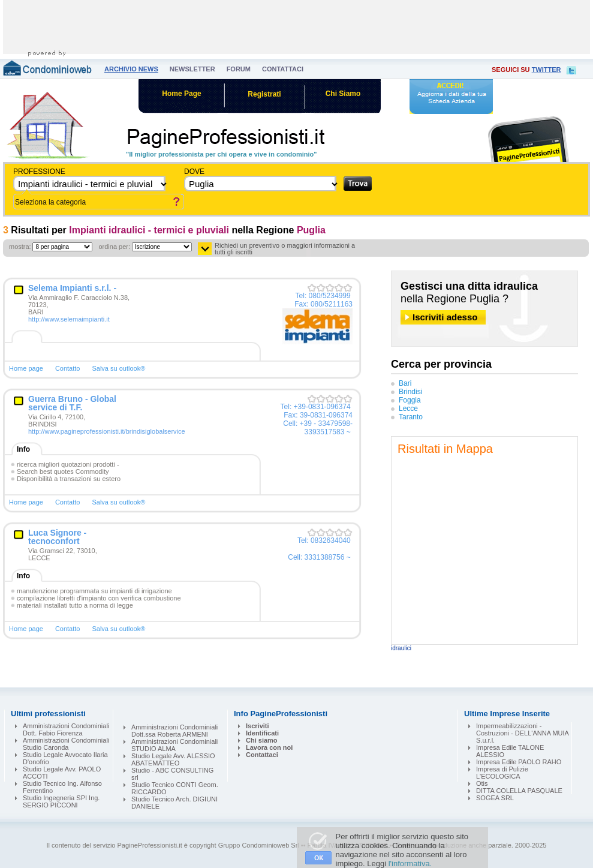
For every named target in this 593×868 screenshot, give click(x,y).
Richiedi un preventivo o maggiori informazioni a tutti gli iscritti (285, 249)
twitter (547, 70)
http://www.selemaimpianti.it (69, 319)
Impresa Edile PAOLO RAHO (519, 762)
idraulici (401, 648)
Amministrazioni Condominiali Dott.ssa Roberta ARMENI (174, 731)
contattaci (283, 69)
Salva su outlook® (118, 368)
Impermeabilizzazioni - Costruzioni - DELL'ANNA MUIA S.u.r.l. (522, 733)
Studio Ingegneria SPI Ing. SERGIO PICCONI (61, 801)
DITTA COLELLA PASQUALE (519, 791)
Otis (482, 783)
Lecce (408, 409)
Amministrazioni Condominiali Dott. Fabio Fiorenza (66, 729)
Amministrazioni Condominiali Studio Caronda (66, 744)
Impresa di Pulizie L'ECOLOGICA (502, 773)
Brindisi (410, 392)
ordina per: (114, 247)
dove (194, 172)
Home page (26, 368)
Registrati (264, 94)
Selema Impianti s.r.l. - (72, 288)
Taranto (411, 417)
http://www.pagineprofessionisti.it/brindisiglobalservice (107, 431)
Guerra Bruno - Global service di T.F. (72, 403)
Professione (39, 172)
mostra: (20, 247)
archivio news (131, 69)
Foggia (410, 400)
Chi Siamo (343, 94)
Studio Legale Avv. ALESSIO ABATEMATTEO (173, 759)
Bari (405, 383)
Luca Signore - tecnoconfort (57, 537)
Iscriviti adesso (445, 317)
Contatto (68, 368)
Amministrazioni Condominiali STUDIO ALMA (174, 745)
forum (239, 69)
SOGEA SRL (495, 798)
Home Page (181, 94)
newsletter (192, 69)
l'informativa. (410, 864)
